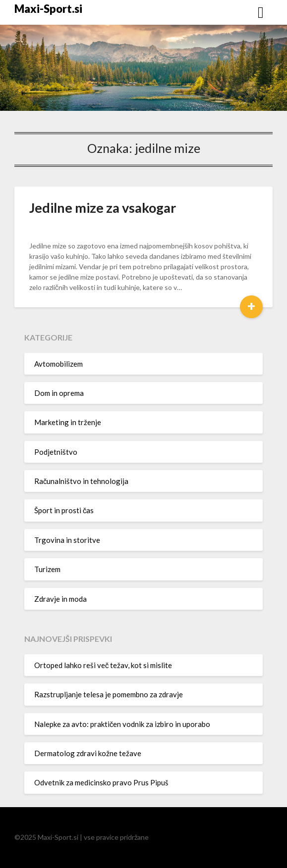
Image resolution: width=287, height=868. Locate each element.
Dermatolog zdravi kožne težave (88, 753)
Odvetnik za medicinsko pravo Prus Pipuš (101, 782)
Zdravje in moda (60, 599)
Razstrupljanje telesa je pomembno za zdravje (109, 694)
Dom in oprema (59, 393)
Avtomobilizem (58, 364)
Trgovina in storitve (67, 540)
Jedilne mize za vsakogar (103, 208)
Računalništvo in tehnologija (82, 481)
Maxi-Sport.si (48, 9)
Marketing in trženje (68, 422)
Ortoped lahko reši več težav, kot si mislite (103, 665)
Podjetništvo (56, 452)
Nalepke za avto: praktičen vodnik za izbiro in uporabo (122, 724)
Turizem (47, 569)
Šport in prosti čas (64, 510)
